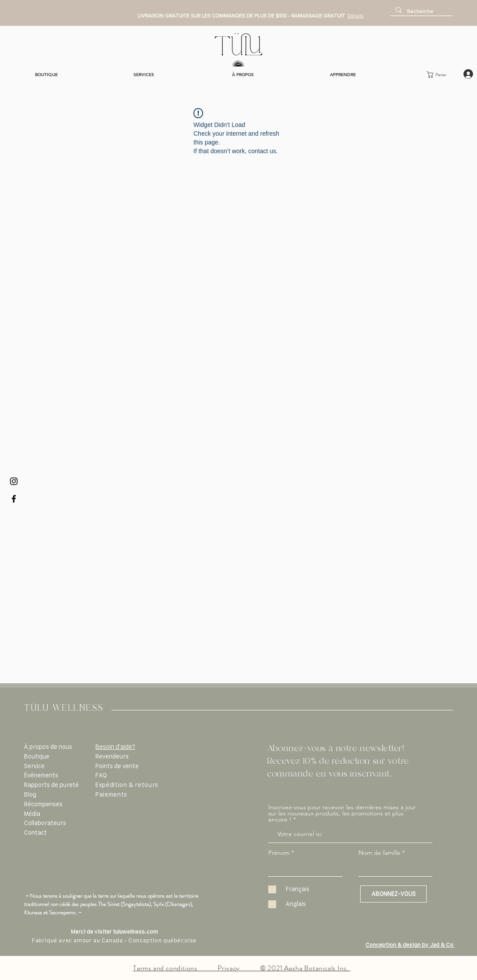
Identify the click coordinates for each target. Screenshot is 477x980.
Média (32, 814)
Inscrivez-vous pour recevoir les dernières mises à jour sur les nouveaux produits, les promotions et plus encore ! (342, 813)
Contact (35, 832)
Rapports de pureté (51, 785)
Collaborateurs (45, 823)
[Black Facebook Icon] (14, 499)
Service (34, 766)
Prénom (279, 853)
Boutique (37, 756)
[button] (440, 75)
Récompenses (43, 804)
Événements (41, 775)
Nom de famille (379, 853)
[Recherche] (421, 11)
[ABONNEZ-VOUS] (393, 894)
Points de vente (117, 766)
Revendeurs (112, 756)
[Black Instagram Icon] (14, 481)
